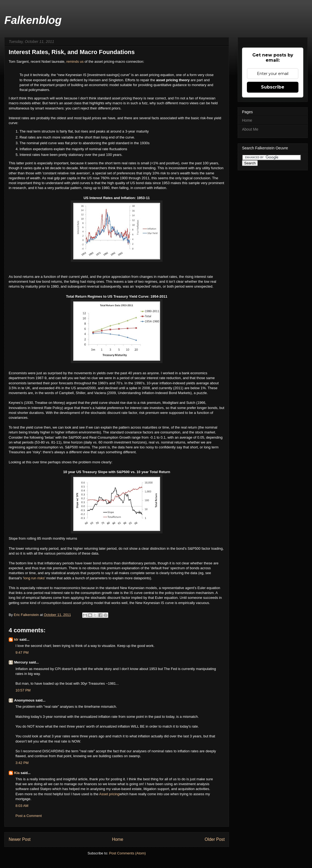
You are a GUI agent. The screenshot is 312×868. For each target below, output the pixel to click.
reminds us (75, 62)
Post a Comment (29, 816)
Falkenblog (33, 20)
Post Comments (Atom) (127, 853)
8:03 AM (22, 806)
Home (118, 839)
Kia (17, 773)
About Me (250, 129)
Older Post (215, 839)
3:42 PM (22, 763)
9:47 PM (22, 652)
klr (16, 639)
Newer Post (20, 839)
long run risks (34, 578)
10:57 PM (23, 690)
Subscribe (273, 87)
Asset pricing (109, 794)
